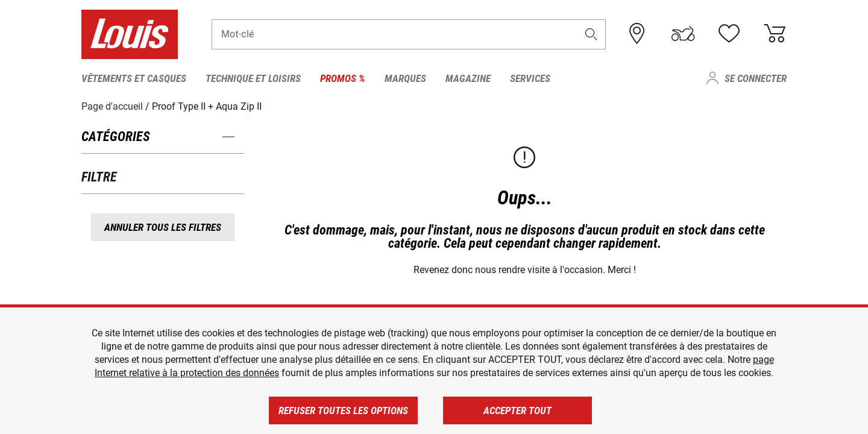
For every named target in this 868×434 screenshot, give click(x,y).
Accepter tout (517, 410)
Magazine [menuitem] (468, 78)
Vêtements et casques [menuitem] (134, 78)
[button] (591, 34)
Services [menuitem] (530, 78)
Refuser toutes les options (343, 410)
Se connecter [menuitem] (756, 78)
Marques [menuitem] (405, 78)
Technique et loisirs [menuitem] (253, 78)
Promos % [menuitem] (343, 78)
